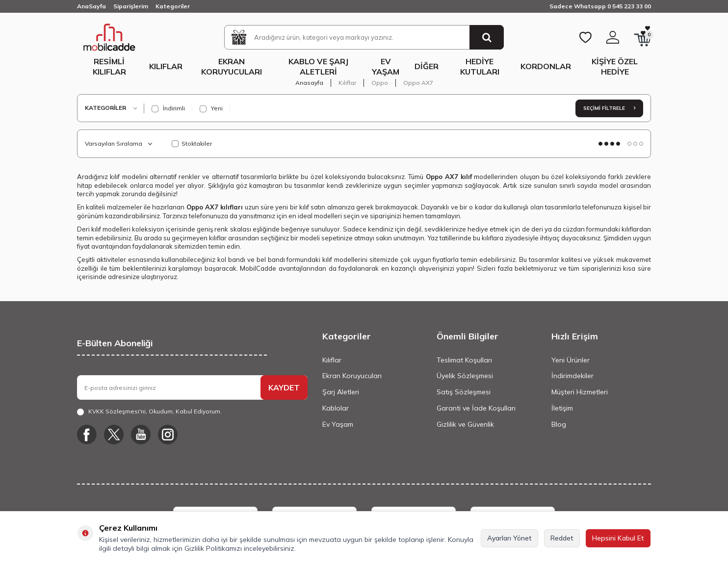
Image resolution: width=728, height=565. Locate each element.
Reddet (562, 538)
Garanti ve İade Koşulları (476, 408)
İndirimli (168, 108)
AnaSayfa (91, 6)
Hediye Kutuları (480, 66)
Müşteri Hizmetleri (580, 392)
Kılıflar (166, 66)
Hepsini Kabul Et (618, 538)
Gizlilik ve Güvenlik (465, 424)
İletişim (562, 408)
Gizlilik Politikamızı (213, 548)
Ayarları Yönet (509, 538)
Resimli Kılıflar (109, 66)
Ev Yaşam (386, 66)
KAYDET (284, 387)
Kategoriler (173, 6)
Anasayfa (309, 83)
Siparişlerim (131, 6)
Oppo (380, 83)
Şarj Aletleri (341, 392)
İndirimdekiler (572, 376)
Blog (559, 424)
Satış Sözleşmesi (464, 392)
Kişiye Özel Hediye (615, 66)
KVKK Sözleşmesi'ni (117, 411)
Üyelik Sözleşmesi (465, 376)
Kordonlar (546, 66)
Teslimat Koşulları (464, 360)
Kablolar (336, 408)
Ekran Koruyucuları (232, 66)
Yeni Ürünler (571, 360)
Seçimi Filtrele (609, 108)
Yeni (211, 108)
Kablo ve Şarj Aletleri (318, 66)
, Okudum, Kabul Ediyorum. (149, 411)
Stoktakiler (192, 143)
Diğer (427, 66)
